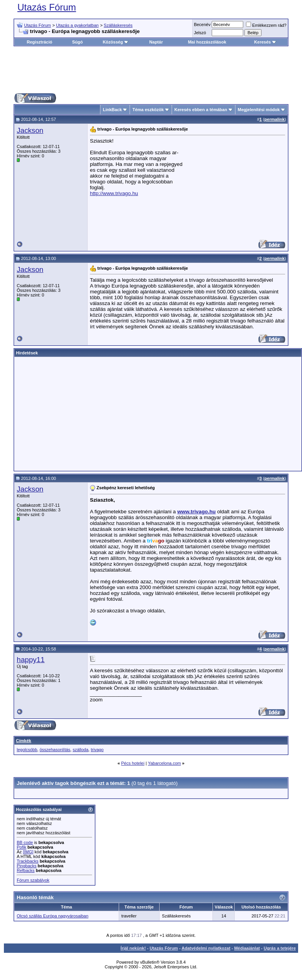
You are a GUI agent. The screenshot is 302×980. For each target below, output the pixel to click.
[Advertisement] (155, 70)
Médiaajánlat (247, 948)
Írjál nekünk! (133, 948)
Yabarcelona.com (164, 763)
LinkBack (112, 110)
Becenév (202, 24)
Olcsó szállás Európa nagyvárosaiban (53, 916)
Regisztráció (40, 42)
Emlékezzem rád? (266, 25)
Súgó (77, 42)
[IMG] (28, 852)
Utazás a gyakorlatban (77, 25)
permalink (274, 119)
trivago (97, 750)
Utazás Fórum (47, 7)
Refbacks (26, 870)
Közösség (116, 42)
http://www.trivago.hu (114, 193)
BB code (25, 842)
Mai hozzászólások (207, 42)
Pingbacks (27, 866)
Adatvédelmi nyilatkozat (206, 948)
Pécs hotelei (133, 763)
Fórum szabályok (33, 880)
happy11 (31, 660)
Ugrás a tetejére (280, 948)
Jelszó (200, 33)
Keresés (265, 42)
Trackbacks (28, 861)
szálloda (81, 750)
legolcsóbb (27, 750)
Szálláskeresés (118, 25)
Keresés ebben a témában (201, 110)
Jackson (30, 130)
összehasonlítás (55, 750)
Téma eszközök (148, 110)
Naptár (156, 42)
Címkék (24, 741)
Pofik (21, 847)
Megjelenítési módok (259, 110)
